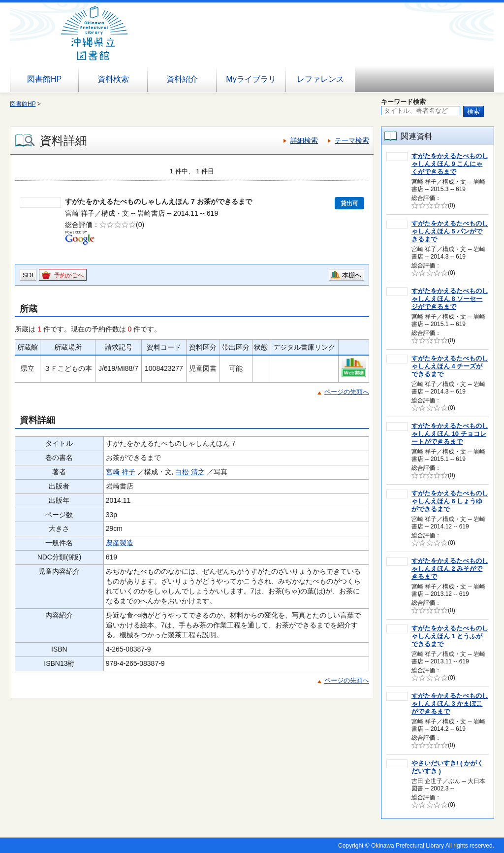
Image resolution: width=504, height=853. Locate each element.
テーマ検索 (352, 140)
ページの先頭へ (347, 392)
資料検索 (113, 79)
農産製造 (120, 543)
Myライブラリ (251, 79)
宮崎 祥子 (121, 472)
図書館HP (44, 79)
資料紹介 (182, 79)
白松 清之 (190, 472)
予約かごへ (69, 275)
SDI (28, 275)
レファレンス (320, 79)
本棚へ (352, 275)
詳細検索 (304, 140)
